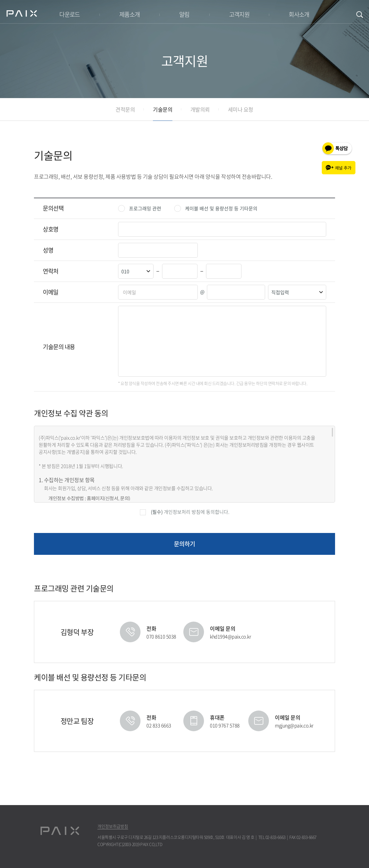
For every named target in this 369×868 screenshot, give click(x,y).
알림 (184, 14)
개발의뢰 (200, 109)
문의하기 (184, 544)
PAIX (22, 13)
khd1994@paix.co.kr (230, 636)
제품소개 (130, 14)
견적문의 (125, 109)
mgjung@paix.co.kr (294, 725)
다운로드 (70, 14)
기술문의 (163, 109)
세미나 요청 (241, 109)
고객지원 (239, 14)
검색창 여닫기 (360, 15)
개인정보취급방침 (113, 826)
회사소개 (299, 14)
